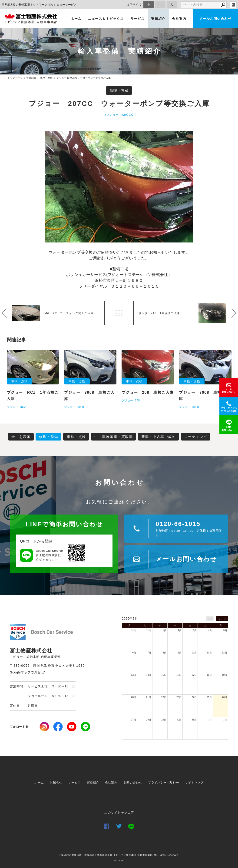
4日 (210, 631)
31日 (194, 720)
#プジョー (112, 115)
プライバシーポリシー (164, 782)
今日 (210, 619)
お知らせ (56, 782)
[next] (225, 619)
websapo (119, 860)
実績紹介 (158, 19)
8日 (165, 653)
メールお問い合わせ (215, 19)
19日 (225, 675)
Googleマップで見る (27, 672)
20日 (134, 697)
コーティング (196, 437)
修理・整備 (119, 91)
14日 (149, 675)
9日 (180, 653)
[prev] (219, 619)
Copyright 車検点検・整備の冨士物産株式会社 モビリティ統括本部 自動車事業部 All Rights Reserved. (119, 855)
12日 (225, 653)
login (233, 5)
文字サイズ (134, 5)
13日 (134, 675)
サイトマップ (194, 782)
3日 (195, 631)
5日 (225, 631)
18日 (209, 675)
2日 (180, 631)
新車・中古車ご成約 (159, 437)
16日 (179, 675)
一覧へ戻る (119, 313)
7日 (149, 653)
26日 (225, 697)
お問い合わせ (133, 782)
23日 (179, 697)
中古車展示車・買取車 (114, 437)
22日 (164, 697)
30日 (149, 631)
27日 (134, 720)
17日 (194, 675)
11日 (209, 653)
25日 (209, 697)
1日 (165, 631)
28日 (149, 720)
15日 (164, 675)
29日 (134, 631)
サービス (138, 19)
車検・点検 (76, 437)
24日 (194, 697)
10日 (194, 653)
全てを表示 (21, 437)
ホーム (76, 19)
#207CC (127, 115)
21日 (149, 697)
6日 (134, 653)
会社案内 (179, 19)
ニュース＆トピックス (106, 19)
